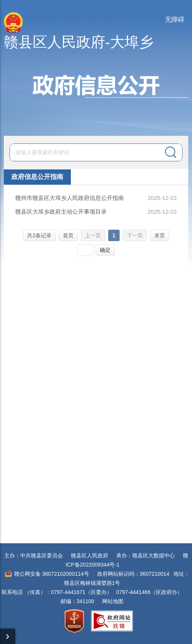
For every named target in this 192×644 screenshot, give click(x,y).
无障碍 (175, 20)
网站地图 (113, 601)
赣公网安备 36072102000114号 (52, 574)
